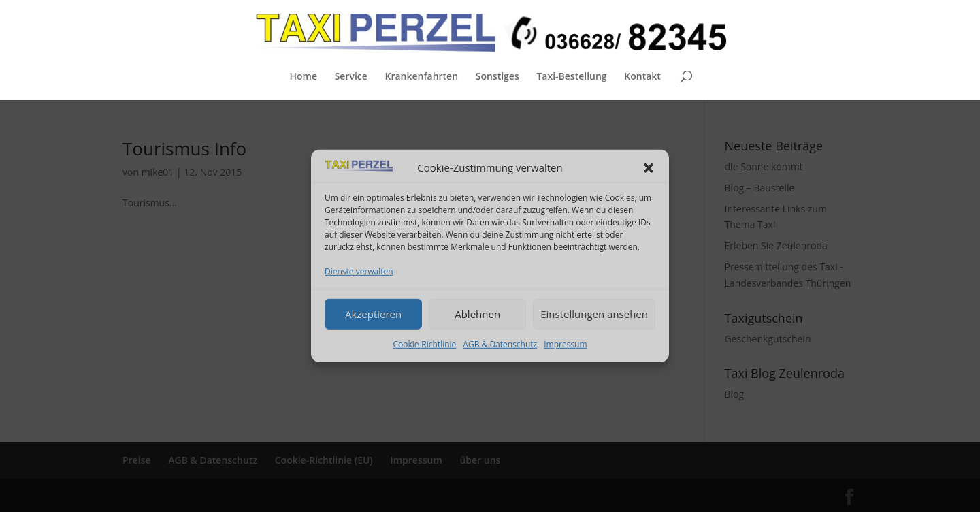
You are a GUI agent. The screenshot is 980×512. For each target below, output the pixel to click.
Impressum (565, 343)
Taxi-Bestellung (571, 77)
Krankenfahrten (421, 77)
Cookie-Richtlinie (424, 343)
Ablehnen (477, 314)
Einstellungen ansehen (594, 314)
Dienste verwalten (359, 271)
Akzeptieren (373, 314)
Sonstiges (497, 77)
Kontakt (642, 77)
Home (303, 77)
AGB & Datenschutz (500, 343)
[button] (649, 168)
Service (351, 77)
